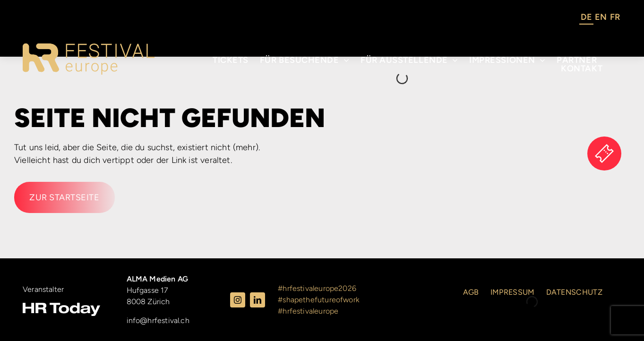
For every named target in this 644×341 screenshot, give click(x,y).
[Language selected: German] (600, 18)
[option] (601, 18)
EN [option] (601, 17)
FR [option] (615, 17)
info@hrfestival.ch (158, 320)
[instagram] (238, 300)
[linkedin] (258, 300)
